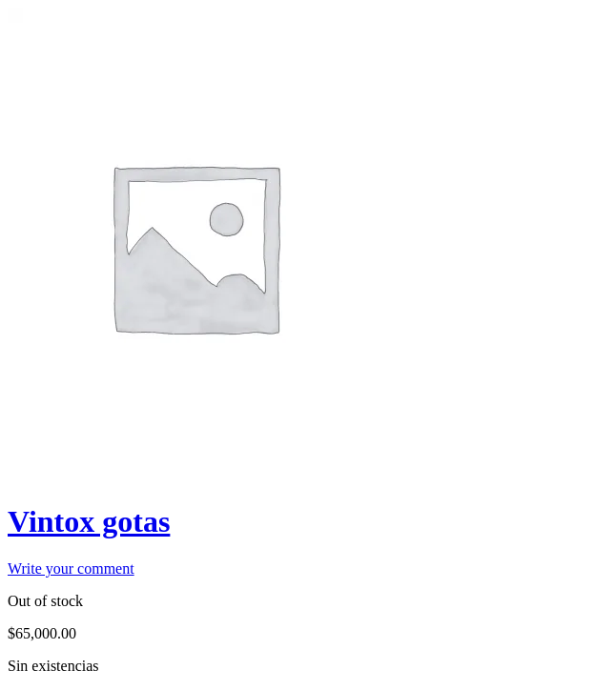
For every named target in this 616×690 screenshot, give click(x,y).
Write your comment (71, 568)
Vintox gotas (89, 521)
